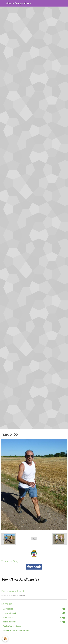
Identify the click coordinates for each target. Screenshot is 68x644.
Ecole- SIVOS (34, 617)
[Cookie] (5, 639)
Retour (34, 539)
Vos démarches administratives (16, 630)
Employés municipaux (12, 626)
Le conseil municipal (34, 613)
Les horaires (34, 609)
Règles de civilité (34, 622)
